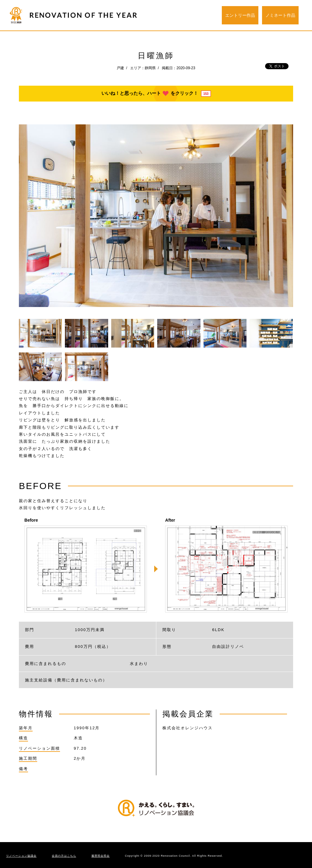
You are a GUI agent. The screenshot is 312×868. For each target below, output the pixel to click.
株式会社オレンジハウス (188, 728)
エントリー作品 (240, 15)
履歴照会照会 (101, 856)
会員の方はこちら (64, 856)
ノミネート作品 (280, 15)
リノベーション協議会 (21, 856)
